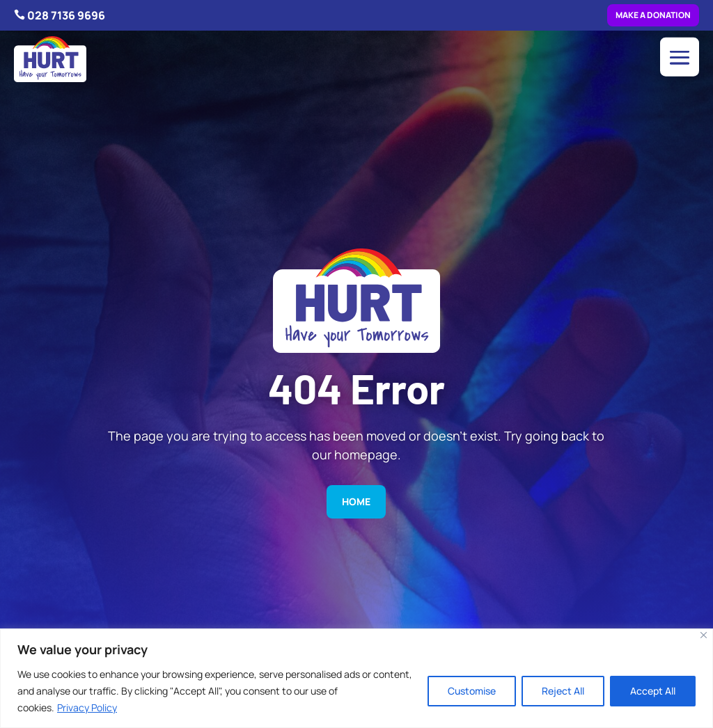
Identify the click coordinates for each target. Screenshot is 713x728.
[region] (356, 678)
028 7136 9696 (66, 15)
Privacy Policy (87, 707)
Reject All (563, 691)
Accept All (653, 691)
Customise (472, 691)
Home (356, 501)
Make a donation (653, 15)
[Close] (704, 635)
